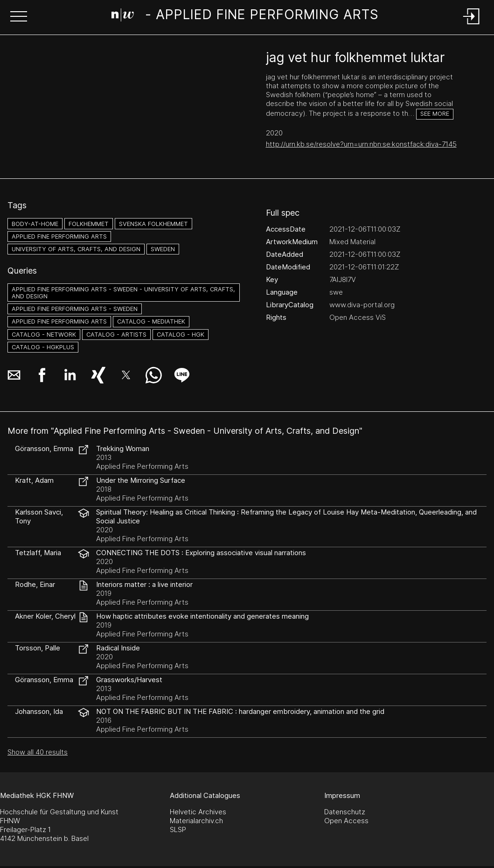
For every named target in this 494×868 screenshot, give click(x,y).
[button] (19, 17)
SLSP (178, 829)
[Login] (472, 25)
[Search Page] (245, 16)
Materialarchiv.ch (196, 821)
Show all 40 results (38, 752)
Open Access (346, 821)
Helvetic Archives (198, 812)
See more (435, 114)
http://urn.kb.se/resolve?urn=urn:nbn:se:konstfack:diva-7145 (361, 144)
